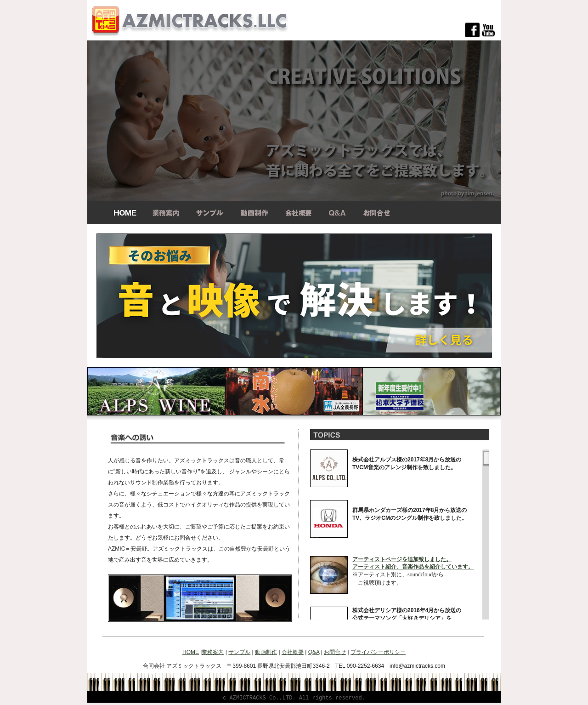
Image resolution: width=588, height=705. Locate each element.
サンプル (239, 652)
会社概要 (293, 652)
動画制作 (266, 652)
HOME (191, 652)
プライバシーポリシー (378, 652)
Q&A (314, 652)
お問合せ (335, 652)
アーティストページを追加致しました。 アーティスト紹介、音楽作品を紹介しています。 (413, 563)
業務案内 (213, 652)
